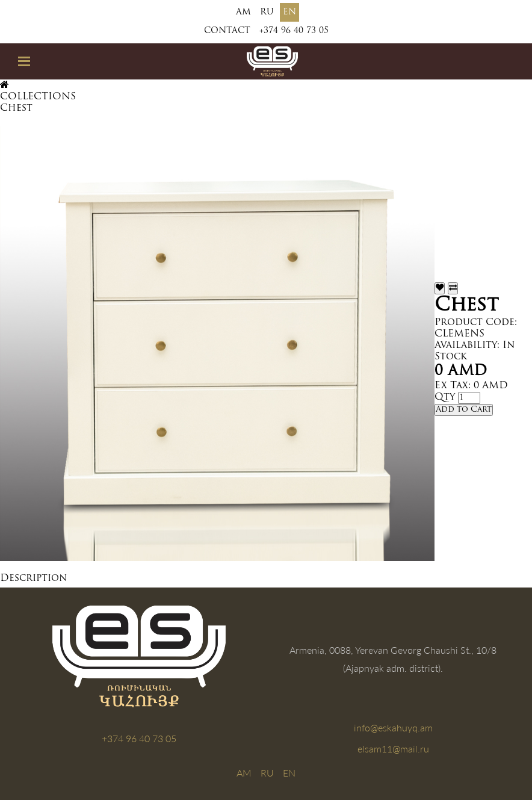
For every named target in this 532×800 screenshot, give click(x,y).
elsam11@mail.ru (393, 749)
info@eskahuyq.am (393, 727)
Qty (445, 397)
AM (243, 12)
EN (289, 12)
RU (267, 12)
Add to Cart (464, 410)
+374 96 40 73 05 (294, 31)
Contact (227, 31)
